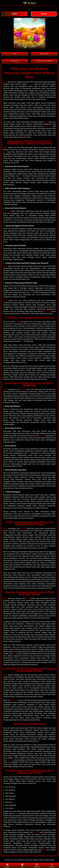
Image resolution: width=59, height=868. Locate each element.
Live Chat (52, 865)
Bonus (7, 865)
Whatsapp (37, 865)
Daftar (22, 865)
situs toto (49, 126)
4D (21, 176)
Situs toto (7, 211)
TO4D (5, 82)
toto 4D (30, 84)
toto (46, 122)
